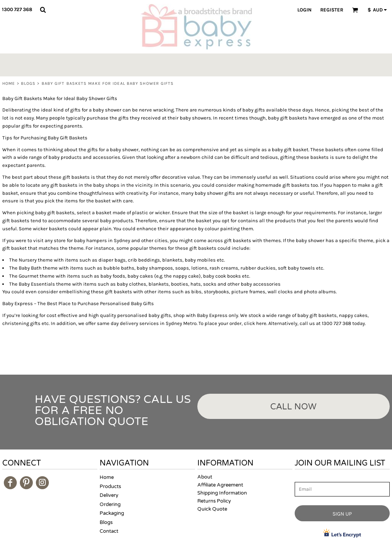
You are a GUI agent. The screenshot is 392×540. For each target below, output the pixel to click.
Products (110, 487)
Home (9, 83)
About (205, 477)
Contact (109, 531)
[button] (43, 10)
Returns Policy (214, 501)
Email (302, 478)
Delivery (109, 495)
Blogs (28, 83)
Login (304, 10)
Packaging (112, 513)
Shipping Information (222, 493)
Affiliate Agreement (220, 485)
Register (332, 10)
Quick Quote (212, 509)
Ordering (110, 504)
